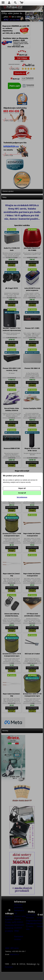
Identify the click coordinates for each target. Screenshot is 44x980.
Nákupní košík (21, 3)
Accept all (22, 493)
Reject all (22, 488)
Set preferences (22, 497)
